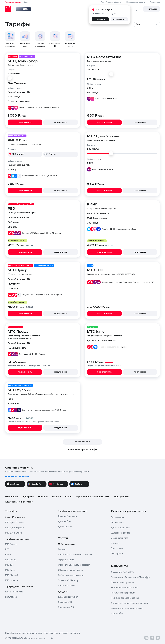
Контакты (43, 497)
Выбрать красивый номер (71, 575)
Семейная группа (120, 538)
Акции (68, 497)
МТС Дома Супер (14, 533)
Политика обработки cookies (125, 598)
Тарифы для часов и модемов (73, 511)
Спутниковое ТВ (66, 607)
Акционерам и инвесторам (19, 502)
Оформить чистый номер (70, 570)
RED (7, 549)
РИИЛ (8, 555)
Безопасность (118, 523)
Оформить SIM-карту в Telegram (74, 565)
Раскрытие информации (123, 593)
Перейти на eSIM (66, 586)
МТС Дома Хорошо (14, 528)
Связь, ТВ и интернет (15, 517)
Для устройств (65, 527)
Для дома (63, 592)
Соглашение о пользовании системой (129, 603)
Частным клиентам (13, 2)
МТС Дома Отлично (15, 523)
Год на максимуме (14, 592)
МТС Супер (11, 560)
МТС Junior (10, 570)
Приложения (117, 548)
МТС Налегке (12, 580)
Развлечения (117, 517)
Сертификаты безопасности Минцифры (131, 577)
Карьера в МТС (122, 497)
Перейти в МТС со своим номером (75, 555)
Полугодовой (12, 597)
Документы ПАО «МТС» (123, 572)
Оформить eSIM (66, 560)
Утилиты (115, 543)
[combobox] (147, 24)
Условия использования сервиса (127, 608)
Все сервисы (117, 554)
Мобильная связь (66, 544)
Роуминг (62, 549)
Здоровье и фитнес (120, 533)
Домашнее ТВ (65, 602)
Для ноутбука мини (67, 516)
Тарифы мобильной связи (18, 539)
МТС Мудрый (12, 575)
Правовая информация (122, 582)
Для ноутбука (65, 522)
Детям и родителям (121, 528)
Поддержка (28, 497)
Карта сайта (117, 614)
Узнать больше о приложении (17, 477)
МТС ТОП (10, 565)
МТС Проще (11, 544)
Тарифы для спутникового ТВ (19, 587)
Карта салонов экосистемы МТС (93, 497)
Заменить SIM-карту (68, 580)
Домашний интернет (68, 597)
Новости (57, 497)
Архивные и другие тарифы (82, 450)
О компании (11, 497)
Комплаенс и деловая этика (125, 588)
